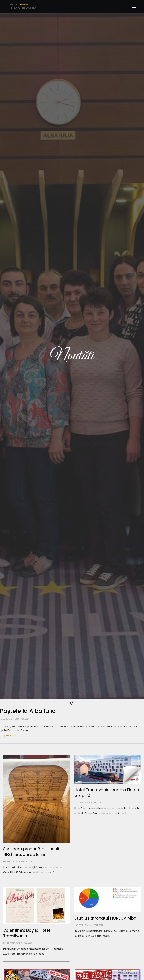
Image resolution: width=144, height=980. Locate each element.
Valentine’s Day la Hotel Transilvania (27, 933)
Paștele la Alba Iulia (28, 711)
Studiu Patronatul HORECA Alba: (106, 918)
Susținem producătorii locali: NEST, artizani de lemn (32, 852)
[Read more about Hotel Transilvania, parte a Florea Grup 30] (108, 821)
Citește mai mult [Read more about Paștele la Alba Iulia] (8, 736)
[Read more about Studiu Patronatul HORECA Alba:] (108, 944)
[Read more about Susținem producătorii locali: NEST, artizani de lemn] (36, 880)
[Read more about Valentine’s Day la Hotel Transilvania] (36, 962)
